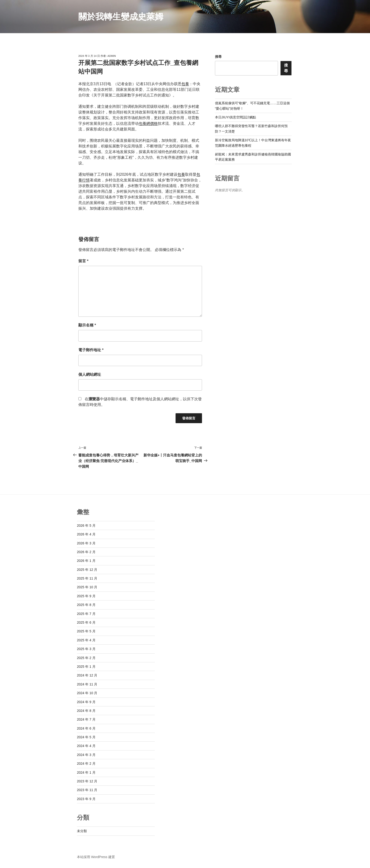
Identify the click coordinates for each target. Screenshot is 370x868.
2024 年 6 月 (86, 728)
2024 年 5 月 (86, 737)
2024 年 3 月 (86, 755)
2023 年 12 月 (87, 781)
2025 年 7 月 (86, 614)
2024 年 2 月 (86, 764)
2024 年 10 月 (87, 693)
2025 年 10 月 (87, 587)
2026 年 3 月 (86, 543)
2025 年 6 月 (86, 622)
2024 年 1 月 (86, 772)
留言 (83, 261)
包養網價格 (148, 123)
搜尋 (218, 57)
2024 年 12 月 (87, 675)
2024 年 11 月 (87, 684)
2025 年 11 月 (87, 578)
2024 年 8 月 (86, 711)
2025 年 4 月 (86, 640)
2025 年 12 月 (87, 570)
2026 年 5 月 (86, 526)
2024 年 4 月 (86, 746)
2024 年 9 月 (86, 702)
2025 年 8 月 (86, 605)
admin (112, 56)
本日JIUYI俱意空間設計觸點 (235, 117)
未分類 (82, 831)
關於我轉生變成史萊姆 (121, 17)
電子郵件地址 (91, 350)
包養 (185, 84)
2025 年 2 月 (86, 658)
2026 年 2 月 (86, 552)
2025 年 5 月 (86, 631)
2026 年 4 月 (86, 534)
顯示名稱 (87, 325)
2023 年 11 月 (87, 790)
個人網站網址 (90, 374)
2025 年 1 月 (86, 667)
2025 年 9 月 (86, 596)
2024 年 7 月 (86, 719)
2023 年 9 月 (86, 799)
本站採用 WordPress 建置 (96, 857)
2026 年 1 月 (86, 561)
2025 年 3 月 (86, 649)
